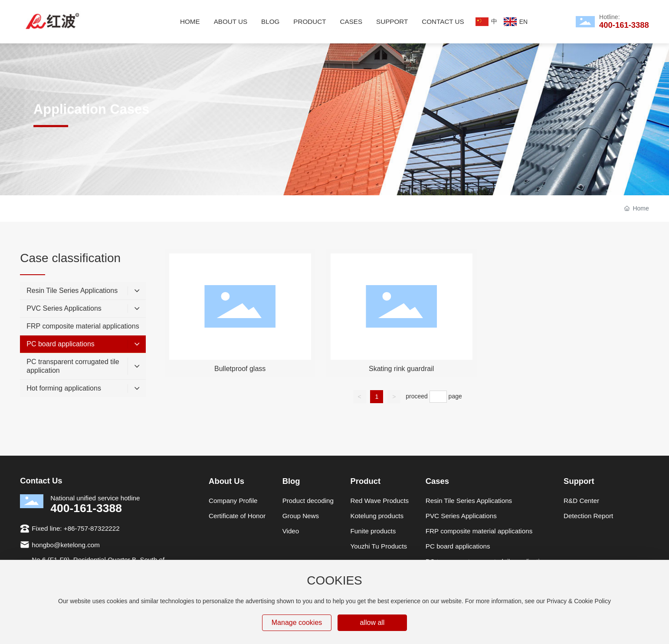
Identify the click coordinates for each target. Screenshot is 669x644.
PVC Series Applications (461, 516)
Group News (301, 516)
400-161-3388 (624, 25)
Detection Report (588, 516)
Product (366, 481)
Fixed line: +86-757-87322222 (75, 528)
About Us (226, 481)
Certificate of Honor (237, 516)
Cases (437, 481)
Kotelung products (377, 516)
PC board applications (458, 546)
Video (291, 531)
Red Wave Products (380, 501)
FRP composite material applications (479, 531)
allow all (372, 623)
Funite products (373, 531)
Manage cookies (297, 623)
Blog (291, 481)
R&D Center (581, 501)
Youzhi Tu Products (379, 546)
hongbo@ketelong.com (66, 545)
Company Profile (233, 501)
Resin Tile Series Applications (469, 501)
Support (579, 481)
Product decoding (308, 501)
